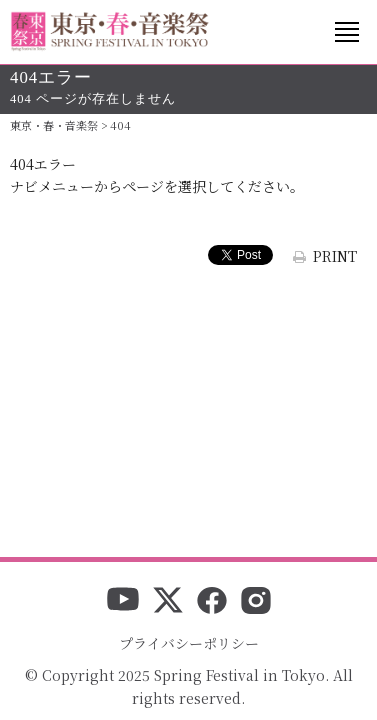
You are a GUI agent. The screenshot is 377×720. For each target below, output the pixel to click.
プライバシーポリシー (189, 643)
